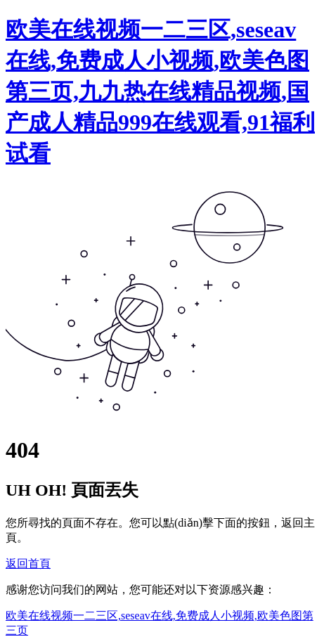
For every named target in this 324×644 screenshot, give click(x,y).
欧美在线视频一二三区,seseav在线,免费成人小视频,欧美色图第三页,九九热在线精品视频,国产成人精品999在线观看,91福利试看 (160, 91)
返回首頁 (28, 563)
